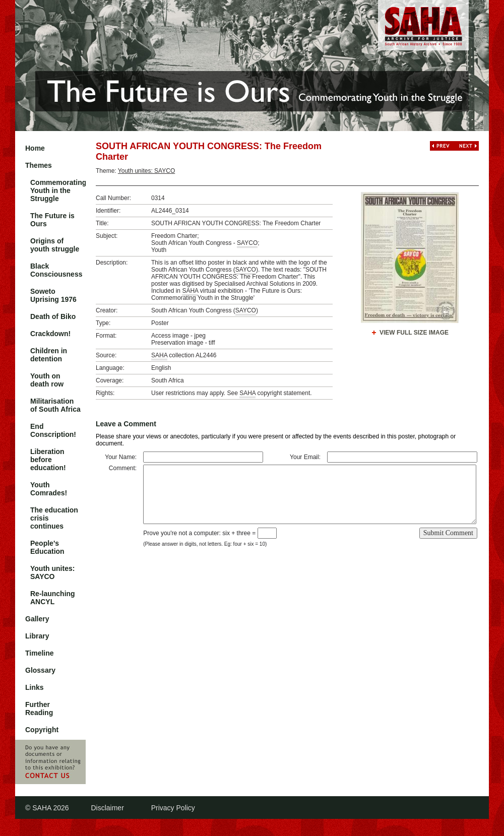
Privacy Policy (173, 808)
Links (35, 687)
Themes (39, 165)
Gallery (37, 619)
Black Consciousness (56, 270)
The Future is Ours (52, 220)
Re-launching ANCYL (53, 598)
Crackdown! (50, 334)
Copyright (42, 730)
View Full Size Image (414, 333)
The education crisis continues (54, 518)
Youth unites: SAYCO (52, 572)
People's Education (47, 547)
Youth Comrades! (49, 489)
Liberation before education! (48, 460)
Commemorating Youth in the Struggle (58, 190)
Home (35, 148)
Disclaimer (107, 808)
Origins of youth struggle (55, 245)
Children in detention (49, 355)
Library (37, 636)
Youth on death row (47, 380)
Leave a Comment (126, 424)
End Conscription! (53, 430)
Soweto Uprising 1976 (53, 295)
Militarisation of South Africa (55, 405)
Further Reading (39, 709)
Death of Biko (53, 316)
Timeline (40, 653)
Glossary (40, 670)
